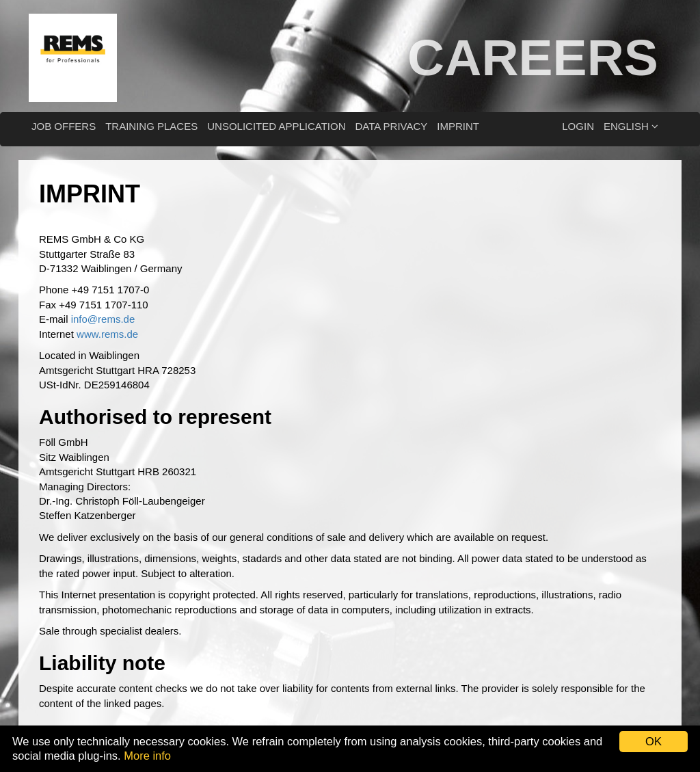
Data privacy (391, 126)
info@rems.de (103, 319)
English (631, 126)
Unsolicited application (276, 126)
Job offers (64, 126)
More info (147, 756)
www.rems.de (107, 334)
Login (578, 126)
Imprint (458, 126)
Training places (151, 126)
